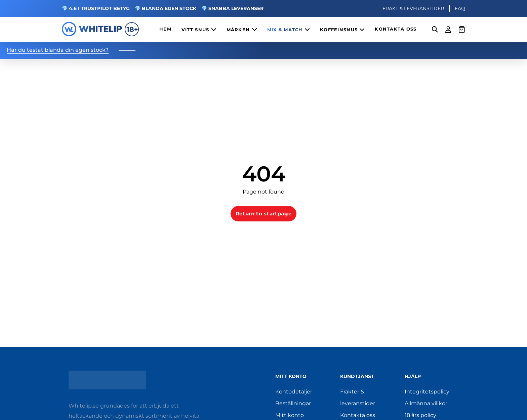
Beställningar (293, 403)
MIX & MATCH (289, 29)
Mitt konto (290, 415)
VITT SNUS (199, 29)
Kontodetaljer (294, 392)
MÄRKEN (242, 29)
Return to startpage (264, 214)
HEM (165, 29)
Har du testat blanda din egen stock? (58, 50)
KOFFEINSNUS (342, 29)
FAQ (460, 8)
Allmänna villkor (426, 403)
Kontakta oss (358, 415)
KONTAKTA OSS (396, 29)
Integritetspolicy (427, 392)
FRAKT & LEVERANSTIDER (413, 8)
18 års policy (420, 415)
